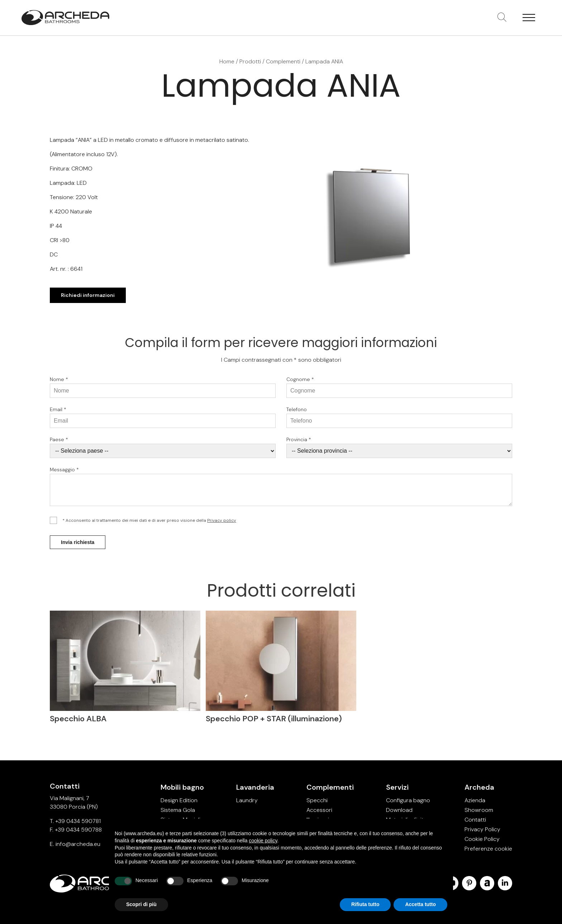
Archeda (479, 787)
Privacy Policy (482, 829)
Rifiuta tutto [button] (365, 904)
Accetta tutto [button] (420, 904)
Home (227, 61)
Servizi (397, 787)
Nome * (59, 382)
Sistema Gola (178, 810)
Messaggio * (64, 472)
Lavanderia (255, 787)
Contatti (475, 820)
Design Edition (179, 800)
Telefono (297, 412)
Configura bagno (408, 800)
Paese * (59, 442)
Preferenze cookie (488, 849)
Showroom (479, 810)
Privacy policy (222, 523)
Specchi (317, 800)
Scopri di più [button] (141, 904)
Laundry (247, 800)
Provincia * (299, 442)
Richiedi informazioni (88, 295)
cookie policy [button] (263, 841)
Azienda (475, 800)
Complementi (283, 61)
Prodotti (250, 61)
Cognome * (300, 382)
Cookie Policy (482, 839)
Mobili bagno (182, 787)
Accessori (319, 810)
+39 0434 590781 (78, 821)
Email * (58, 412)
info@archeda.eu (78, 844)
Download (399, 810)
